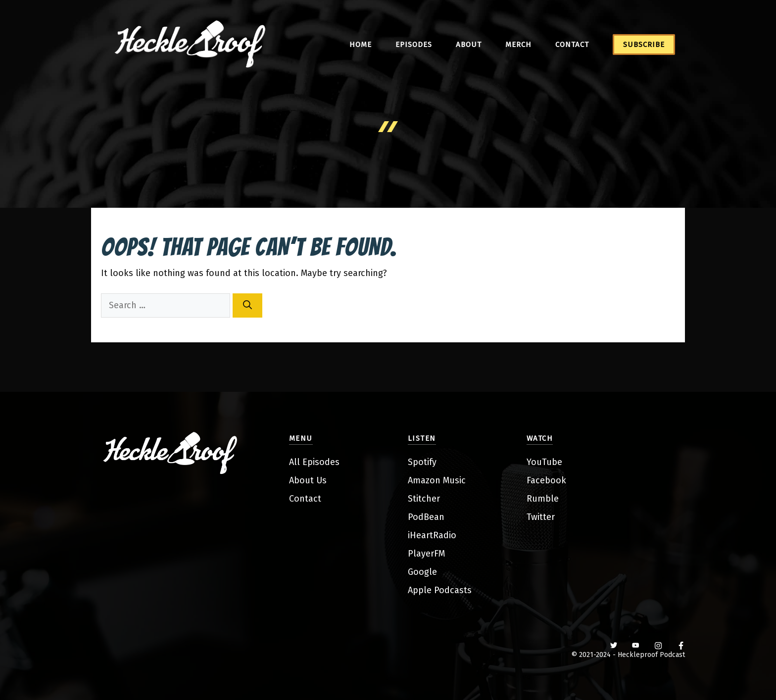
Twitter (541, 517)
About (469, 45)
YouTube (544, 462)
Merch (518, 45)
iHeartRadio (432, 535)
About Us (308, 480)
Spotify (422, 462)
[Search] (247, 305)
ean (437, 517)
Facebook (546, 480)
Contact (572, 45)
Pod (416, 517)
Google (422, 572)
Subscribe (644, 45)
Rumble (543, 499)
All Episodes (314, 462)
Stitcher (424, 499)
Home (361, 45)
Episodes (414, 45)
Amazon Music (437, 480)
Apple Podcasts (440, 590)
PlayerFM (426, 554)
